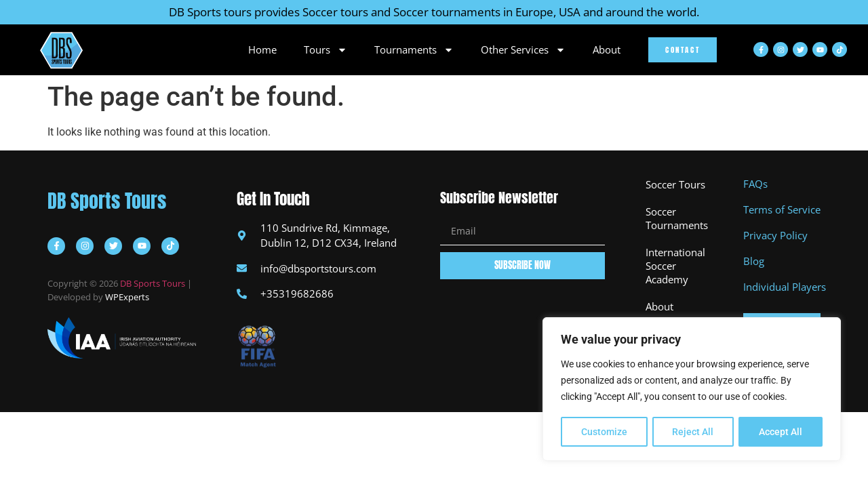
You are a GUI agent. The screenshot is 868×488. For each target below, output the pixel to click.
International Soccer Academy (675, 266)
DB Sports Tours (107, 201)
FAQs (755, 184)
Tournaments (414, 49)
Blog (754, 261)
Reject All (693, 432)
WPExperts (127, 297)
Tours (325, 49)
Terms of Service (782, 209)
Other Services (523, 49)
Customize (604, 432)
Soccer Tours (675, 184)
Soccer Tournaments (677, 218)
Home (262, 49)
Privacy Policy (775, 235)
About (607, 49)
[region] (692, 390)
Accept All (781, 432)
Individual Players (785, 287)
